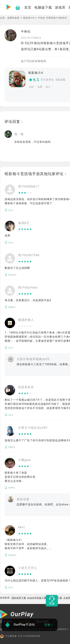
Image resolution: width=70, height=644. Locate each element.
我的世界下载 (19, 598)
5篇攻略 (61, 80)
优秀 (7, 236)
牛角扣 (26, 31)
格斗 (48, 87)
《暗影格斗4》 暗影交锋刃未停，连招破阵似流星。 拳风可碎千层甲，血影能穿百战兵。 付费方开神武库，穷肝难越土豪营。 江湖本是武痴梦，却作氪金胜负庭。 (27, 548)
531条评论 (47, 80)
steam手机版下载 (37, 598)
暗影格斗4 (29, 18)
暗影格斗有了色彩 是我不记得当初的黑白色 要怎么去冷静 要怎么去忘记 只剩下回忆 (20, 481)
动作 (32, 87)
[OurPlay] (17, 615)
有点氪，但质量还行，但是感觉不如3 (28, 300)
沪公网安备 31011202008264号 (20, 636)
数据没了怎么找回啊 (17, 268)
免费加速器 (13, 18)
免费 (40, 87)
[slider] (29, 193)
